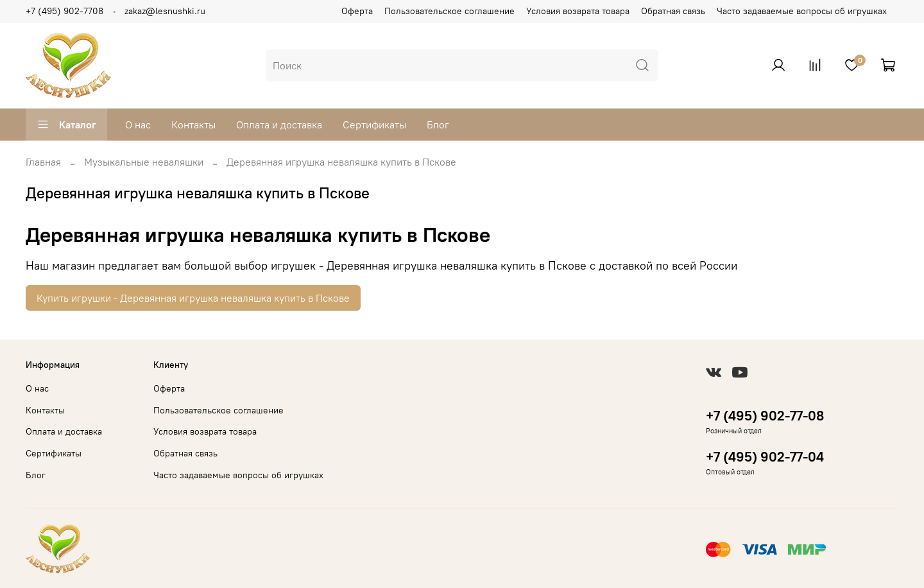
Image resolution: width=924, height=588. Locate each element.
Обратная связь (673, 11)
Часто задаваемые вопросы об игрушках (802, 11)
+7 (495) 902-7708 (64, 11)
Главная (43, 162)
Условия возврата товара (578, 11)
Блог (438, 125)
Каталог (66, 125)
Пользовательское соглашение (449, 11)
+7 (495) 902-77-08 (765, 416)
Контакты (193, 125)
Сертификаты (374, 125)
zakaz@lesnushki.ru (165, 11)
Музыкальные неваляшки (144, 162)
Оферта (357, 11)
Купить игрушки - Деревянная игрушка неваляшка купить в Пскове (193, 298)
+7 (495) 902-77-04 (765, 457)
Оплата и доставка (279, 125)
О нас (138, 125)
